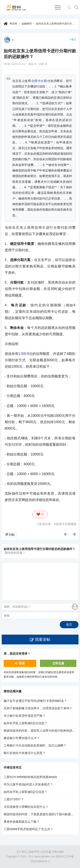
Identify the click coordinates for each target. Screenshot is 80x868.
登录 (22, 663)
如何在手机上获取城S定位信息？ (25, 723)
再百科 (13, 24)
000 (24, 354)
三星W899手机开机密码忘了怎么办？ (28, 829)
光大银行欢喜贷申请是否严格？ (25, 716)
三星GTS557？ (14, 799)
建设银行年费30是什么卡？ (22, 738)
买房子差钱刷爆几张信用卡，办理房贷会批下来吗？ (38, 708)
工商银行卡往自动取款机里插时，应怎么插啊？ (35, 745)
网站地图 (58, 852)
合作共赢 (46, 852)
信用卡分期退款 (66, 524)
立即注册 (58, 663)
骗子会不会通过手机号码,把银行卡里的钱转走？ (35, 701)
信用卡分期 (39, 81)
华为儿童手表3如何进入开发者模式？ (28, 784)
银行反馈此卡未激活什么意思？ (25, 753)
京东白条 (45, 524)
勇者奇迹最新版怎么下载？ (22, 822)
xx (13, 40)
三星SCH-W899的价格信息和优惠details (30, 777)
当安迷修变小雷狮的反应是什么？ (26, 807)
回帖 (12, 535)
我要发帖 (43, 640)
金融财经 (27, 24)
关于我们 (22, 852)
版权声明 (34, 852)
